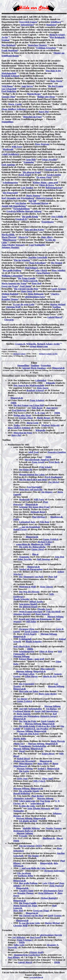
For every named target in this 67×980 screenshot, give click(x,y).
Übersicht (9, 320)
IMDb (13, 403)
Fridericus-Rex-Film (46, 726)
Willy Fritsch (39, 781)
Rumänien (51, 25)
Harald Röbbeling (22, 793)
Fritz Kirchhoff (53, 612)
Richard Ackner (20, 354)
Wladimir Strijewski (50, 425)
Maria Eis (23, 237)
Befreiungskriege (54, 188)
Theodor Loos (51, 170)
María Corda (15, 104)
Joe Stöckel (54, 482)
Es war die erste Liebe (24, 304)
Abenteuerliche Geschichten (27, 955)
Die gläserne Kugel (32, 172)
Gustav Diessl (38, 549)
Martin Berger (34, 94)
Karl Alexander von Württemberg (18, 198)
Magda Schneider (21, 599)
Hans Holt (37, 283)
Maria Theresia (9, 237)
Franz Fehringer (24, 940)
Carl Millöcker (18, 937)
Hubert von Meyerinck (24, 761)
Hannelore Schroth (23, 798)
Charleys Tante (26, 891)
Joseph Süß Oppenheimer (14, 206)
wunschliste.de (23, 544)
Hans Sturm (56, 81)
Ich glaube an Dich (28, 821)
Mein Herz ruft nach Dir (31, 490)
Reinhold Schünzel (10, 76)
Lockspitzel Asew (27, 522)
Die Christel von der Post (26, 289)
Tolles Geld (19, 945)
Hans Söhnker (58, 270)
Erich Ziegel (25, 175)
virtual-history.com (39, 346)
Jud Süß (32, 201)
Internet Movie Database (34, 368)
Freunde (23, 836)
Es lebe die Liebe (27, 806)
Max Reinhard (8, 45)
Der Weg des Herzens (29, 592)
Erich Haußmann (53, 477)
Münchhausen (10, 240)
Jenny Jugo (22, 779)
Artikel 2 (42, 769)
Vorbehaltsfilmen (21, 209)
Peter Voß (53, 577)
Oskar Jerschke (49, 160)
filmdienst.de (56, 517)
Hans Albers (47, 237)
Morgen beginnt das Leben (32, 475)
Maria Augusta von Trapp (14, 283)
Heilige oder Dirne (46, 97)
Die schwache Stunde (29, 791)
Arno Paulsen (43, 273)
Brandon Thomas (10, 299)
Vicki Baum (7, 86)
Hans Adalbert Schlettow (14, 109)
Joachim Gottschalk (38, 257)
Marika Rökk (8, 235)
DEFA (39, 846)
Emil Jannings (8, 165)
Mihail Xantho (36, 602)
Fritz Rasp (44, 522)
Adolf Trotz (33, 452)
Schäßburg (56, 22)
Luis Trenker (27, 188)
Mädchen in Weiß (27, 587)
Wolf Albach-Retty (22, 646)
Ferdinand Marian (39, 203)
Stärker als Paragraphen (31, 569)
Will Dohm (31, 622)
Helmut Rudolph (10, 294)
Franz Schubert (37, 400)
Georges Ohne (8, 97)
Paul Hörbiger (39, 517)
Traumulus (29, 162)
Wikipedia (31, 344)
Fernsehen (46, 365)
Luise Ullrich (41, 270)
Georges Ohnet (26, 418)
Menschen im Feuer (32, 117)
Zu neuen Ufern (44, 177)
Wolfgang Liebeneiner (12, 276)
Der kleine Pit (26, 470)
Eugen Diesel (48, 754)
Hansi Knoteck (42, 614)
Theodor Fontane (53, 828)
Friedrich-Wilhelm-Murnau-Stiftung (24, 211)
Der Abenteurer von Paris (31, 577)
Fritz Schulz (45, 467)
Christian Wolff (13, 307)
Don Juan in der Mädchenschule (29, 385)
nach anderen (9, 349)
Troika (17, 425)
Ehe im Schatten (22, 260)
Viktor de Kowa (46, 185)
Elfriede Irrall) (36, 952)
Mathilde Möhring (31, 828)
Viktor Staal (47, 779)
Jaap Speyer (27, 86)
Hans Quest (27, 291)
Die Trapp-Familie (27, 278)
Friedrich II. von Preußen (36, 729)
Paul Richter (38, 796)
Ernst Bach (54, 462)
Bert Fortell (35, 937)
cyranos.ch (20, 344)
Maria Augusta (33, 196)
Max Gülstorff (47, 669)
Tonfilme (57, 307)
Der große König (30, 217)
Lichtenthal (41, 380)
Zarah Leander (54, 175)
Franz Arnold (38, 462)
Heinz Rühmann (36, 294)
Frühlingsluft (25, 639)
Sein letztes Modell (28, 604)
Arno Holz (31, 160)
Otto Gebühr (57, 217)
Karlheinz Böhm (26, 876)
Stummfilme (7, 122)
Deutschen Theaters (37, 45)
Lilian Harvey (31, 676)
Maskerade (8, 149)
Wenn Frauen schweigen (31, 612)
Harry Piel (44, 112)
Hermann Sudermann (54, 871)
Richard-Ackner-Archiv (49, 344)
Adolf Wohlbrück (10, 154)
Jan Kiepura (47, 492)
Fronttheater (48, 222)
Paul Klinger (31, 268)
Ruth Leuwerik (30, 281)
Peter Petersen (42, 144)
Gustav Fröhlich (51, 539)
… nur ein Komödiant (29, 527)
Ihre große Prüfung (12, 270)
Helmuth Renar (38, 512)
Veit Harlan (21, 203)
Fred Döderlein (9, 91)
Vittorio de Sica (49, 676)
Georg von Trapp (10, 286)
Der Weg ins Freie (28, 721)
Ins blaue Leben (27, 674)
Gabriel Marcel (55, 317)
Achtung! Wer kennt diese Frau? (34, 507)
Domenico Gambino (57, 452)
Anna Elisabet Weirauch (13, 245)
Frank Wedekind (10, 50)
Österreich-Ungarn (28, 22)
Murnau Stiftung (55, 617)
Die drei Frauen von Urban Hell (29, 405)
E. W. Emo (40, 413)
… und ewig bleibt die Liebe (32, 868)
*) (63, 21)
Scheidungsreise (10, 183)
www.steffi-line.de (36, 977)
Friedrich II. (21, 219)
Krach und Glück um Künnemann (35, 619)
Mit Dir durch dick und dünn (33, 480)
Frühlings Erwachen (46, 48)
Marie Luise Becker (48, 694)
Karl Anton (26, 286)
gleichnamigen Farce (35, 297)
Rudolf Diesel (23, 759)
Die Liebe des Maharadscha (32, 547)
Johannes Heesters (10, 247)
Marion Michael (58, 304)
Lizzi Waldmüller (37, 245)
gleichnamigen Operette (51, 935)
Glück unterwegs (27, 801)
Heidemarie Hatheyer (23, 831)
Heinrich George (44, 198)
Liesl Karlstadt (34, 487)
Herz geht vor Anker (29, 691)
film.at (35, 554)
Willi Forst (17, 147)
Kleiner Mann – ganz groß (45, 183)
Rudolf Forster (20, 529)
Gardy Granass (59, 289)
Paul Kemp (45, 801)
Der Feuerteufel (10, 193)
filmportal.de (58, 368)
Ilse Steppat (57, 263)
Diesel (22, 751)
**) (9, 37)
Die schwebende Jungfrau (37, 460)
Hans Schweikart (37, 263)
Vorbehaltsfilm (35, 709)
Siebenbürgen (27, 25)
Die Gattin (24, 771)
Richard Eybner (45, 542)
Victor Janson (46, 587)
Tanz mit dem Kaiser (34, 230)
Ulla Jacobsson (24, 873)
